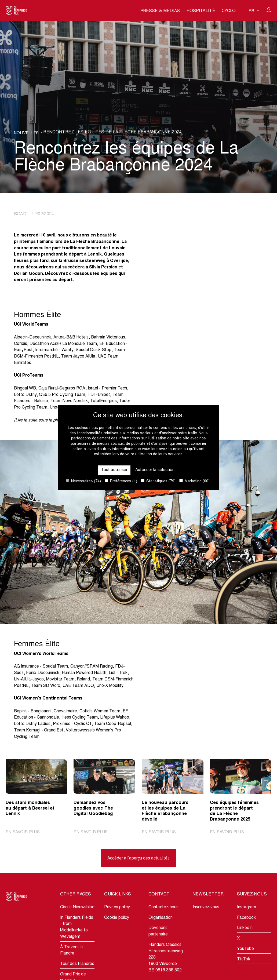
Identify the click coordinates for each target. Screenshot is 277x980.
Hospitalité (201, 11)
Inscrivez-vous (206, 907)
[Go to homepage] (16, 11)
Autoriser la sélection (155, 470)
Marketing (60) (194, 481)
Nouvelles (27, 133)
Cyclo (229, 11)
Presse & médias (160, 11)
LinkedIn (245, 928)
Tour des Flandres (77, 964)
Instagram (247, 907)
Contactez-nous (163, 907)
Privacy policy (117, 907)
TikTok (244, 959)
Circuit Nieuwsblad (77, 907)
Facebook (246, 918)
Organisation (161, 918)
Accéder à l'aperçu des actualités (139, 858)
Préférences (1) (121, 481)
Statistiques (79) (158, 481)
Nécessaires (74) (83, 481)
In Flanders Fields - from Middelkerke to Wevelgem (77, 927)
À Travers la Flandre (72, 950)
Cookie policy (117, 918)
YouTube (245, 949)
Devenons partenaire (158, 931)
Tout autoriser (114, 470)
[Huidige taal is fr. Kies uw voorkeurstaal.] (254, 11)
